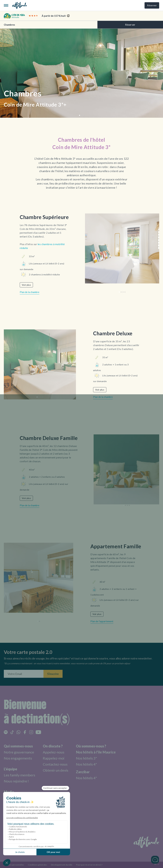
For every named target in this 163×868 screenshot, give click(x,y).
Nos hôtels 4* (86, 764)
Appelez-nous (54, 752)
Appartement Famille (116, 546)
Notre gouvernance (19, 752)
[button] (80, 115)
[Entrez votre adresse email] (24, 674)
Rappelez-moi (54, 758)
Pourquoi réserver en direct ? (89, 865)
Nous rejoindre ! (16, 781)
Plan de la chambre (30, 292)
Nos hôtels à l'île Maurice (96, 752)
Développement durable (62, 865)
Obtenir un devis (56, 770)
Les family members (19, 775)
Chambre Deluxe (113, 333)
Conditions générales (37, 865)
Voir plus (26, 285)
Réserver (152, 5)
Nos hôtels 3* (86, 758)
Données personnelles (14, 865)
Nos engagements (18, 758)
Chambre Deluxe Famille (49, 438)
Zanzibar (83, 772)
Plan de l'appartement (102, 621)
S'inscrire (53, 674)
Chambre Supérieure (44, 217)
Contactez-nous (55, 764)
